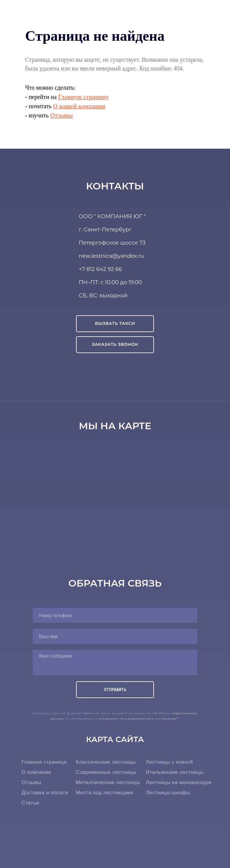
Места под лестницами (105, 793)
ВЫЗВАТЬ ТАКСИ (115, 323)
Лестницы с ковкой (169, 762)
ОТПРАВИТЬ (115, 690)
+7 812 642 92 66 (100, 269)
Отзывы (31, 782)
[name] (115, 636)
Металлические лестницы (108, 782)
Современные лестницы (106, 772)
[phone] (115, 615)
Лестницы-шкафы (168, 793)
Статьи (30, 803)
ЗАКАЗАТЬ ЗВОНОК (115, 344)
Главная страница (44, 762)
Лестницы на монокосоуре (179, 782)
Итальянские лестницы (175, 772)
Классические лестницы (106, 762)
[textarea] (115, 663)
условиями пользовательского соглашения (138, 719)
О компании (36, 772)
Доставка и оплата (45, 793)
